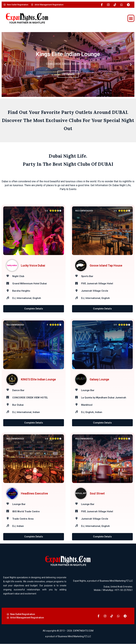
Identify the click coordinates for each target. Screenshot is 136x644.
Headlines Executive (34, 493)
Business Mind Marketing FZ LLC (116, 581)
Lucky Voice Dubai (33, 265)
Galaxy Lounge (99, 380)
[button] (131, 18)
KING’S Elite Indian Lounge (38, 380)
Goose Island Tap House (106, 265)
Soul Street (97, 493)
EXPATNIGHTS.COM (83, 631)
